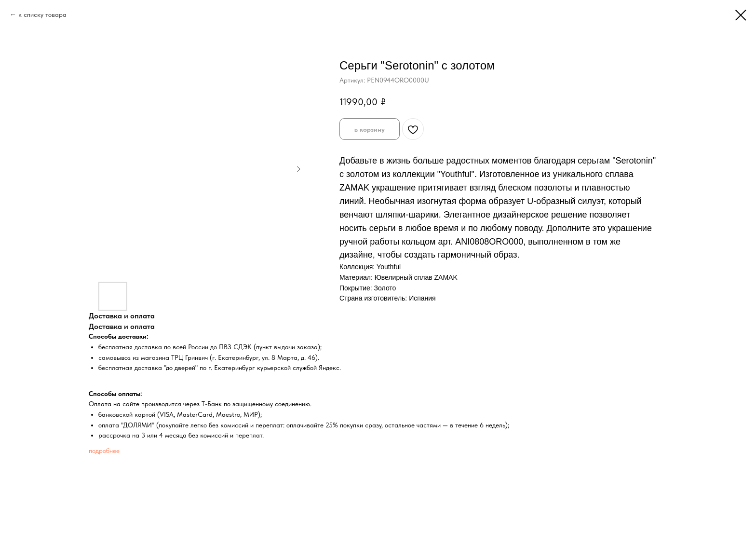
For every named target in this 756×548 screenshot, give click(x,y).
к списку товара (42, 14)
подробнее (104, 451)
